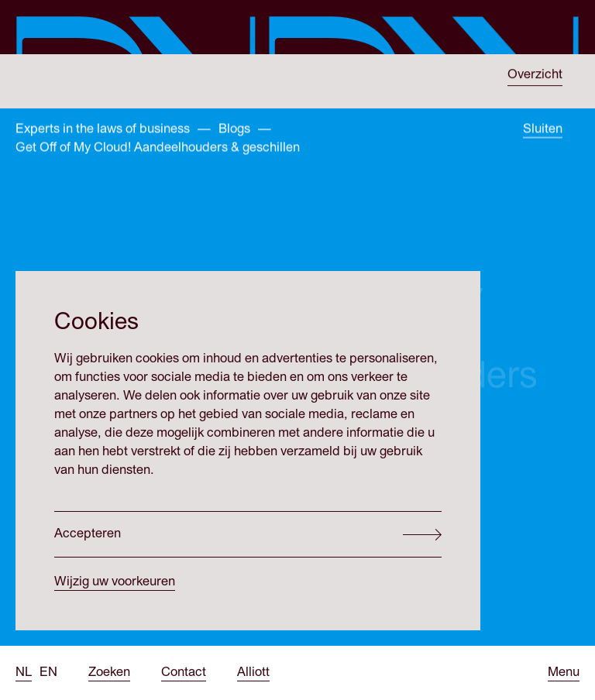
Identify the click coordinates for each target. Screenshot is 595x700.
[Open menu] (564, 673)
